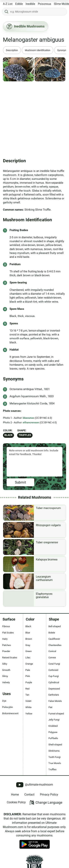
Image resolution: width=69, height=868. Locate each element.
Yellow (29, 714)
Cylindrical (54, 682)
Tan (27, 695)
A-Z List (8, 4)
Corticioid (53, 670)
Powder (6, 651)
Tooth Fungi (54, 757)
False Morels (55, 701)
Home (15, 795)
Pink (28, 676)
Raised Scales (10, 658)
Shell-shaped (55, 745)
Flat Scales (8, 633)
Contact (29, 795)
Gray (28, 645)
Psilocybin (8, 707)
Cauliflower (54, 639)
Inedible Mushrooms (26, 26)
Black (8, 435)
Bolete (52, 633)
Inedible (30, 4)
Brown (29, 639)
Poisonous (45, 4)
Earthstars (54, 695)
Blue (28, 633)
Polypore (53, 732)
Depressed (54, 689)
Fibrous (6, 626)
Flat (50, 707)
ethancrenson (31, 422)
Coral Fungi (54, 664)
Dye (4, 701)
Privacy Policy (49, 795)
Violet (28, 701)
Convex (52, 658)
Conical (52, 651)
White (28, 707)
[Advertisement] (34, 118)
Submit (20, 482)
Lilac (28, 658)
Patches (7, 645)
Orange (29, 664)
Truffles (25, 435)
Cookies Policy (16, 802)
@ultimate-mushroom (35, 785)
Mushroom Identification (38, 50)
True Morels (55, 763)
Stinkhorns (54, 751)
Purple (29, 682)
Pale (28, 670)
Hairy (5, 639)
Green (29, 651)
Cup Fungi (54, 676)
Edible (19, 4)
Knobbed (53, 726)
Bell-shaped (55, 626)
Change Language (46, 802)
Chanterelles (55, 645)
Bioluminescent (10, 713)
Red (27, 689)
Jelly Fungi (54, 720)
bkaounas (29, 418)
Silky (5, 664)
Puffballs (53, 738)
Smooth (6, 670)
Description (12, 50)
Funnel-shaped (56, 714)
